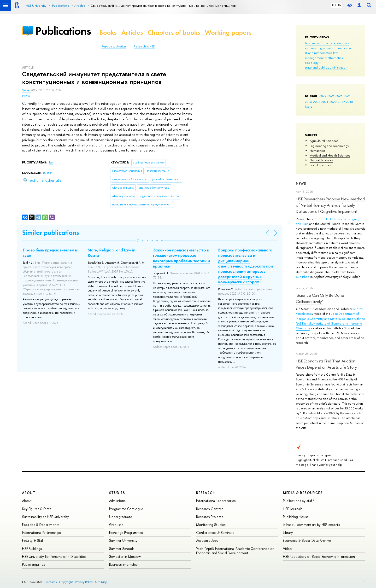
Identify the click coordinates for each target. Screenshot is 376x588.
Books (108, 32)
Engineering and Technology (329, 146)
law (335, 53)
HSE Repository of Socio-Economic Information (319, 556)
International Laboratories (216, 501)
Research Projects (210, 517)
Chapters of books (174, 32)
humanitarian (344, 48)
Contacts (50, 582)
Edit (363, 581)
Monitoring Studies (211, 525)
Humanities (317, 151)
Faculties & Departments (41, 525)
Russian (48, 173)
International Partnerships (41, 533)
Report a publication (114, 47)
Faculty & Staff (33, 540)
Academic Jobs (207, 540)
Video (287, 549)
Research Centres (210, 509)
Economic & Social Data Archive (307, 540)
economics (341, 43)
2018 (350, 102)
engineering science (319, 48)
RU (334, 5)
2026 (331, 96)
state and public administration (326, 67)
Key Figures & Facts (37, 509)
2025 (339, 96)
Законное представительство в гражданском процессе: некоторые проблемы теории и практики (182, 258)
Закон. (26, 90)
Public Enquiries (33, 564)
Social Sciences (320, 165)
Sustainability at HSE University (45, 517)
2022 (317, 102)
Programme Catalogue (126, 509)
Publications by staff (298, 501)
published (303, 277)
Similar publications (50, 233)
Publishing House (296, 517)
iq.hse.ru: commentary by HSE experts (311, 525)
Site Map (101, 582)
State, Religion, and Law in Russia (112, 253)
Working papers (228, 32)
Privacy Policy (84, 582)
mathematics (334, 58)
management (314, 58)
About (29, 493)
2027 (323, 96)
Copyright (66, 582)
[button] (138, 240)
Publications (63, 31)
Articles (132, 32)
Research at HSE (144, 47)
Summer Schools (122, 549)
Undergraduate (121, 517)
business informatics (319, 43)
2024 (347, 96)
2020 (333, 102)
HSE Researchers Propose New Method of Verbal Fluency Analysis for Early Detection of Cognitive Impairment (330, 205)
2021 (325, 102)
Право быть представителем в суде (50, 253)
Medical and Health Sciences (330, 155)
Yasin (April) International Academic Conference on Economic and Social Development (235, 551)
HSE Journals (293, 509)
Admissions (117, 501)
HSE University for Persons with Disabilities (54, 556)
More (309, 106)
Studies (117, 493)
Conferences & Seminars (215, 533)
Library (288, 533)
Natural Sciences (321, 160)
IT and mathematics (318, 53)
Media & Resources (303, 493)
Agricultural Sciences (324, 141)
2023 (308, 102)
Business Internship (123, 564)
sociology (312, 63)
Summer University (123, 540)
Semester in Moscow (125, 556)
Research (206, 493)
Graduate (116, 525)
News (301, 183)
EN (340, 5)
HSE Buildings (32, 549)
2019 (341, 102)
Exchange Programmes (126, 533)
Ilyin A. (26, 96)
